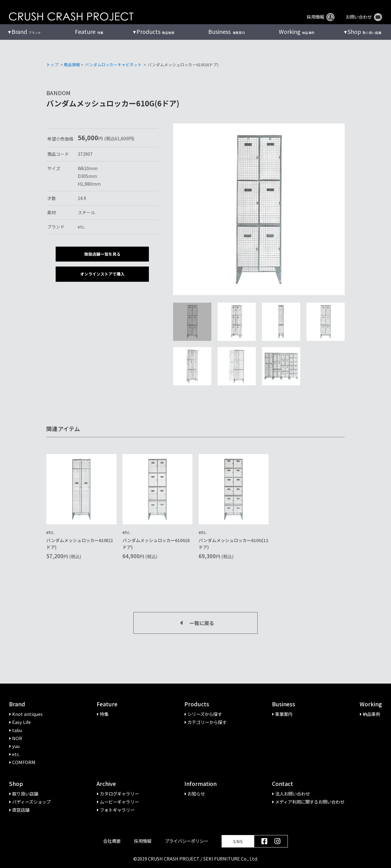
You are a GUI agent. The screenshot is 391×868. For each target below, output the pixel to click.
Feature (107, 704)
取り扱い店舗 (364, 32)
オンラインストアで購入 (102, 274)
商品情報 (155, 32)
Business (284, 704)
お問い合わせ (364, 17)
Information (200, 784)
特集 (89, 32)
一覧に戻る (195, 623)
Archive (106, 784)
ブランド (26, 32)
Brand (17, 704)
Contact (283, 784)
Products (197, 704)
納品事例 (297, 32)
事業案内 (226, 32)
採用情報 (321, 17)
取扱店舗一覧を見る (102, 254)
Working (371, 704)
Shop (16, 784)
